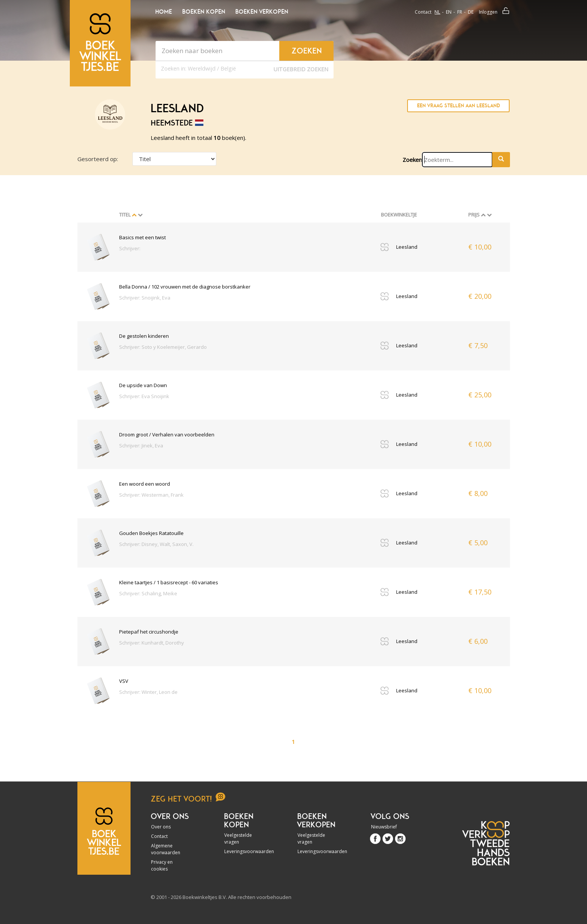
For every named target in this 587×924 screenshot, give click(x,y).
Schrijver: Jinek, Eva (141, 446)
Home (164, 12)
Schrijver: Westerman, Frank (151, 495)
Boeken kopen (204, 12)
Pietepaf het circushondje (149, 632)
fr (460, 12)
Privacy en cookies (162, 865)
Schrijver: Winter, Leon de (148, 692)
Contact (423, 12)
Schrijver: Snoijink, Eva (145, 298)
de (471, 12)
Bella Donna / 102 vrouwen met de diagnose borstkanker (185, 287)
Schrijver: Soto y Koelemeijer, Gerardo (163, 347)
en (449, 12)
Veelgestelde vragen (238, 839)
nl (437, 12)
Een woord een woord (145, 484)
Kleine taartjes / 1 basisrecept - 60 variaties (169, 582)
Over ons (161, 827)
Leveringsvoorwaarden (245, 851)
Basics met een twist (142, 237)
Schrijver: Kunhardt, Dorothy (152, 643)
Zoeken (412, 160)
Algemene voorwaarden (166, 849)
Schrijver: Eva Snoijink (144, 396)
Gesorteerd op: (98, 159)
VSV (124, 681)
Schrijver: (130, 248)
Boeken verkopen (262, 12)
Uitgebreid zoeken (301, 69)
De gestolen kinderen (144, 336)
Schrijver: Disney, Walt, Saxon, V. (156, 544)
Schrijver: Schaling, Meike (148, 593)
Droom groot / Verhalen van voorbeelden (167, 435)
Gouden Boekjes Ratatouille (151, 533)
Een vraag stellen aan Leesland (459, 106)
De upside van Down (143, 385)
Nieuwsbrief (384, 827)
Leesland (407, 247)
